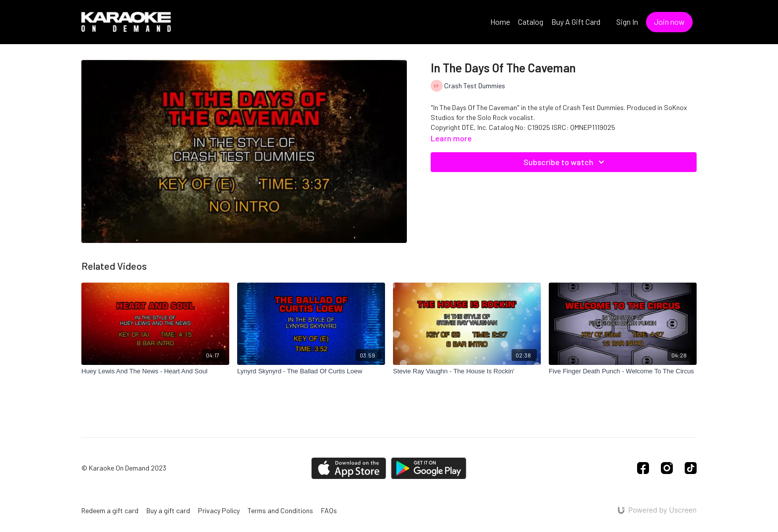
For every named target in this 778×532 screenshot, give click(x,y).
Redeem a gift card (110, 510)
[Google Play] (429, 468)
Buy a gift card (168, 510)
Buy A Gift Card (576, 22)
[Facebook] (643, 468)
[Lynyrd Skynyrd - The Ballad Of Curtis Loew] (311, 371)
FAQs (329, 510)
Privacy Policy (219, 510)
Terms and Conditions (280, 510)
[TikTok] (691, 468)
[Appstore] (349, 468)
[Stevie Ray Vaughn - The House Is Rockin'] (467, 371)
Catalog (531, 22)
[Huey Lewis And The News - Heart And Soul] (155, 371)
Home (500, 22)
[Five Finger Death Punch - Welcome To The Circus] (623, 371)
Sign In (627, 22)
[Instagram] (667, 468)
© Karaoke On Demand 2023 (124, 468)
